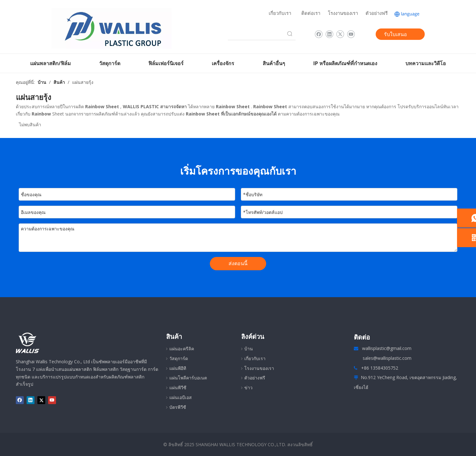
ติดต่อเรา (311, 13)
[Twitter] (340, 34)
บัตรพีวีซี (178, 407)
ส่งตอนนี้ (238, 263)
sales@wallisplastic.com (387, 358)
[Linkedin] (329, 34)
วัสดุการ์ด (179, 358)
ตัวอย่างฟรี (377, 13)
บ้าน (249, 349)
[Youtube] (351, 34)
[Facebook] (319, 34)
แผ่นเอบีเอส (181, 397)
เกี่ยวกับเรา (280, 13)
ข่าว (248, 387)
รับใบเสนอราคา (395, 35)
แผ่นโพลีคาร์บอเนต (188, 378)
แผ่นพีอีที (178, 368)
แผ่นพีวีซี (178, 387)
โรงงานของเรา (343, 13)
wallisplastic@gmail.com (387, 348)
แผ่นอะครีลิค (182, 349)
